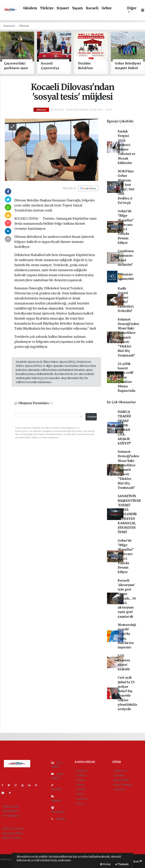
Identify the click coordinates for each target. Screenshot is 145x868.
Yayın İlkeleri (11, 811)
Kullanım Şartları (13, 828)
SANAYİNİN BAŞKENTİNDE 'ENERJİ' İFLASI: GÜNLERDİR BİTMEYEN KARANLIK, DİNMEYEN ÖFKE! (129, 514)
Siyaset (63, 8)
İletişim (58, 819)
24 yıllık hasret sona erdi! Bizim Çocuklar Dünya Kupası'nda (126, 377)
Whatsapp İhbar (13, 833)
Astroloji (119, 789)
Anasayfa (9, 26)
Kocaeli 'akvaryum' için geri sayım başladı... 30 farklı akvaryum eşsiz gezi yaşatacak (127, 599)
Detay (105, 864)
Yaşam (77, 8)
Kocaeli (92, 8)
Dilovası (24, 26)
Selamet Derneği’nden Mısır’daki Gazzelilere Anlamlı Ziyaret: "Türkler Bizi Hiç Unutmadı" (128, 337)
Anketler (119, 775)
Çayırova (82, 799)
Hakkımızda (10, 806)
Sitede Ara (120, 771)
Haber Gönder (12, 838)
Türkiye (47, 8)
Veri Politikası (11, 816)
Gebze (107, 8)
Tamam (122, 864)
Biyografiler (121, 780)
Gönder (92, 417)
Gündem (30, 8)
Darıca (80, 803)
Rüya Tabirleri (123, 785)
